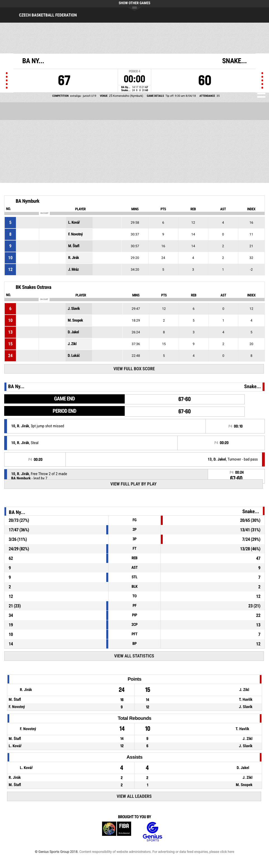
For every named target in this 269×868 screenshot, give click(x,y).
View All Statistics (134, 656)
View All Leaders (134, 796)
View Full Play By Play (134, 484)
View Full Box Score (134, 369)
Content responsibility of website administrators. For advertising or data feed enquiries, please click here (157, 852)
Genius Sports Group (152, 832)
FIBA (117, 832)
